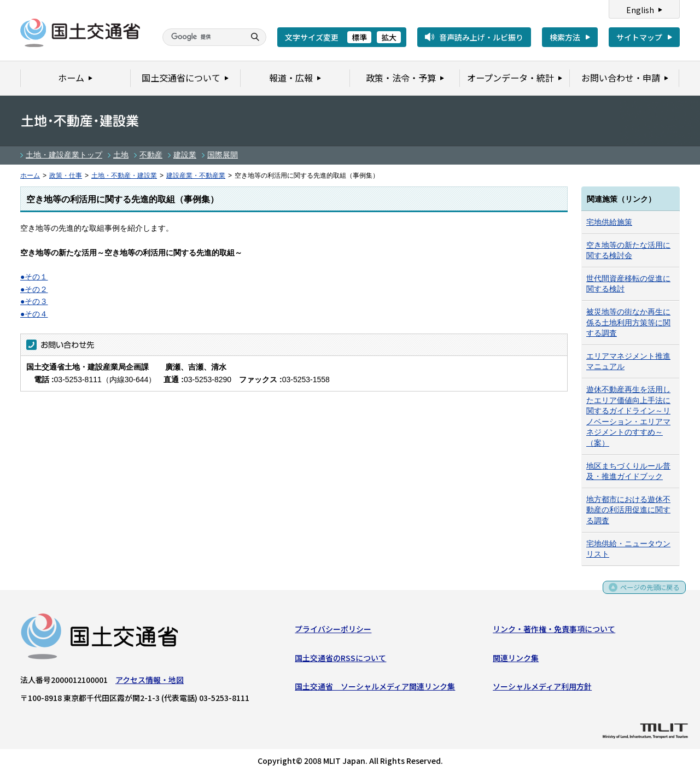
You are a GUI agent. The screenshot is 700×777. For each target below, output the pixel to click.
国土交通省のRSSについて (340, 660)
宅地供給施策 (609, 222)
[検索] (202, 37)
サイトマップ (639, 37)
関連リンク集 (516, 660)
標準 (359, 37)
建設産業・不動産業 (196, 176)
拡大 (389, 37)
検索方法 (565, 37)
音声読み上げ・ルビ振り (481, 37)
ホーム (30, 176)
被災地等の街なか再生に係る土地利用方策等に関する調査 (628, 322)
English (640, 10)
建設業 (185, 155)
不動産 (151, 155)
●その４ (34, 314)
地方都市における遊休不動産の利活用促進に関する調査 (628, 510)
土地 (121, 155)
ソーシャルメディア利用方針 (542, 688)
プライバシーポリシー (333, 632)
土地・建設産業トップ (64, 155)
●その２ (34, 289)
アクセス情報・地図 (150, 682)
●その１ (34, 277)
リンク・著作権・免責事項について (554, 632)
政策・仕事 (66, 176)
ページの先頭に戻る (646, 592)
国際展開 (223, 155)
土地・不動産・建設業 (124, 176)
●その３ (34, 301)
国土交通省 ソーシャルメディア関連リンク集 (375, 688)
